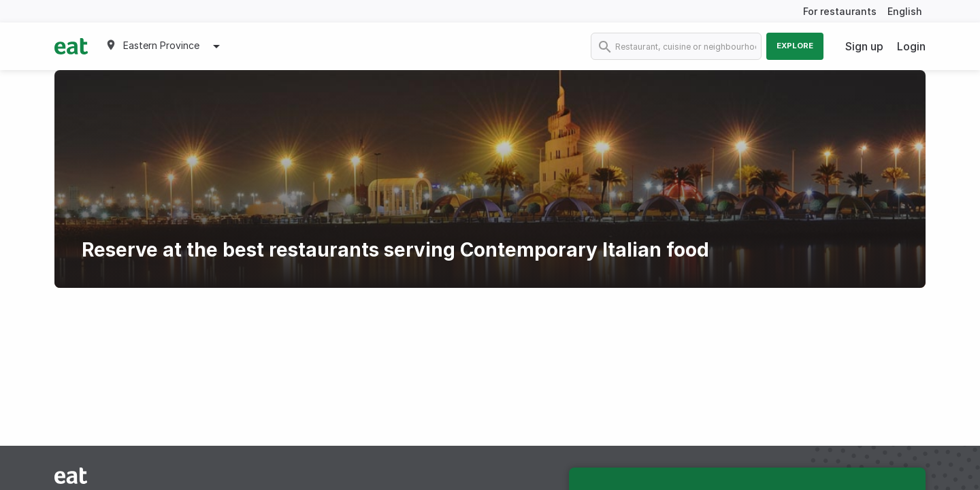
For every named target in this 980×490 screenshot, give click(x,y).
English (905, 11)
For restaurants (840, 11)
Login (911, 46)
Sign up (864, 46)
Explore (795, 46)
